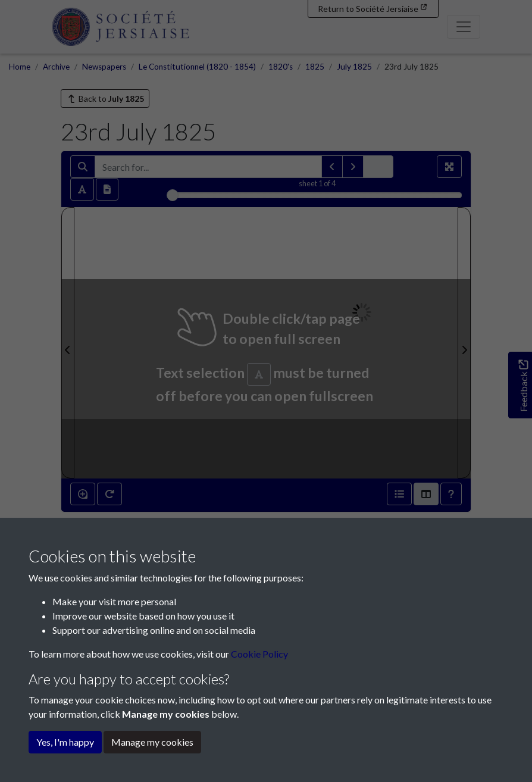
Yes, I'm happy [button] (65, 742)
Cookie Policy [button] (259, 654)
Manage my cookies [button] (152, 742)
